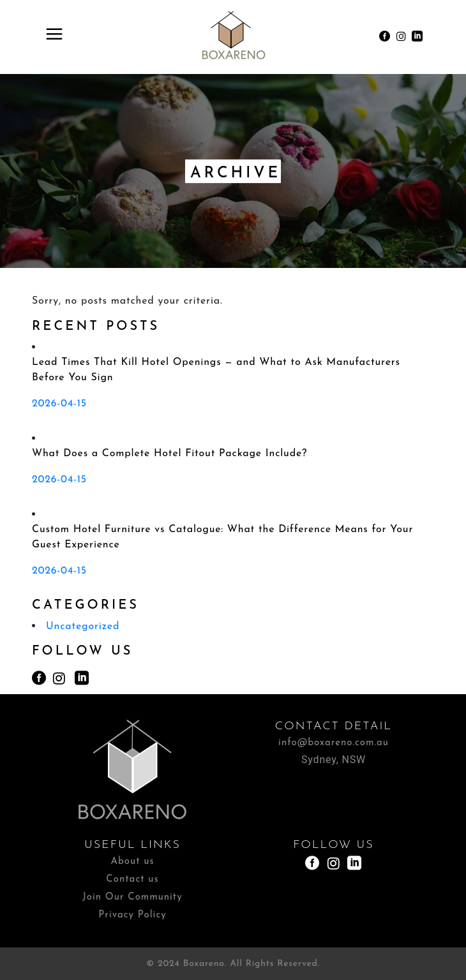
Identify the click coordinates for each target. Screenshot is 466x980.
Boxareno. (205, 964)
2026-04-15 (59, 404)
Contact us (132, 880)
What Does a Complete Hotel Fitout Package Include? (169, 454)
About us (132, 862)
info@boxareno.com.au (334, 743)
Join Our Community (132, 897)
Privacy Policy (132, 915)
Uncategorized (83, 627)
